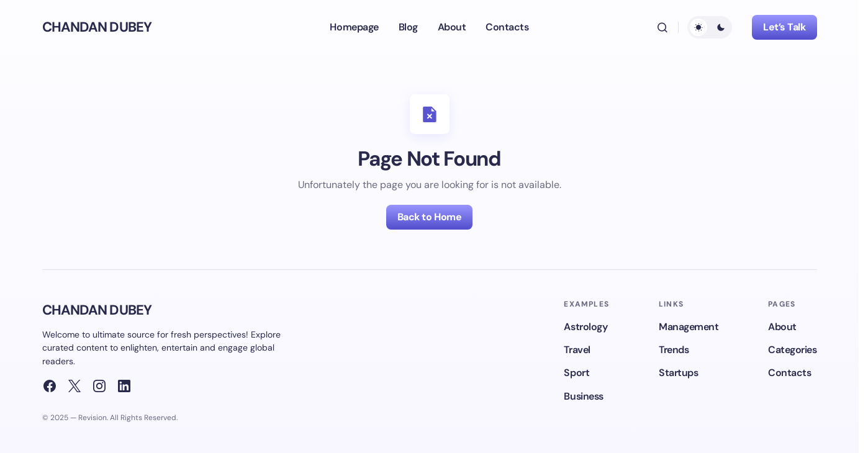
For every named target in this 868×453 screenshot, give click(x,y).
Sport (576, 373)
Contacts (789, 373)
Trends (674, 350)
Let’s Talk (784, 27)
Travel (577, 350)
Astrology (585, 327)
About (782, 327)
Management (689, 327)
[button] (662, 27)
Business (583, 396)
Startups (678, 373)
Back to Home (429, 217)
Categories (792, 350)
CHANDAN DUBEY (97, 27)
